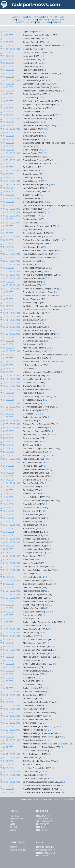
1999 (44, 22)
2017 (51, 17)
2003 (22, 22)
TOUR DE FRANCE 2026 (44, 818)
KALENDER (14, 827)
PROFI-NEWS (14, 816)
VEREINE (13, 830)
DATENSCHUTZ (47, 799)
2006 (56, 19)
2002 (28, 22)
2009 (40, 19)
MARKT (12, 824)
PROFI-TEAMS (41, 827)
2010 (35, 19)
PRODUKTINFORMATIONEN (45, 853)
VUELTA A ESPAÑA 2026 (45, 821)
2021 (30, 17)
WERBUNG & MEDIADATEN (45, 850)
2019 (41, 17)
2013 (19, 19)
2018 (46, 17)
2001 (33, 22)
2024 (14, 17)
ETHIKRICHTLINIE (42, 856)
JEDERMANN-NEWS (16, 818)
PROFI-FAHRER (42, 830)
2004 (17, 22)
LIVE (11, 821)
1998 (49, 22)
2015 (62, 17)
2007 (51, 19)
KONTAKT (58, 799)
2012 (24, 19)
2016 (57, 17)
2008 (46, 19)
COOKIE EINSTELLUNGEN (30, 799)
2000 (38, 22)
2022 (25, 17)
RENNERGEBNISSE (43, 824)
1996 (59, 22)
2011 (30, 19)
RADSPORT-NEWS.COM (18, 850)
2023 (19, 17)
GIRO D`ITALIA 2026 (43, 816)
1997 (54, 22)
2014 (14, 19)
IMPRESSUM (69, 799)
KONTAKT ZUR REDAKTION (45, 847)
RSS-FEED (13, 847)
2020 (36, 17)
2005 (62, 19)
